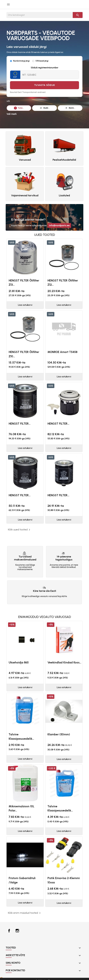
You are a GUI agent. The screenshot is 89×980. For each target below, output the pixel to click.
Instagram (17, 931)
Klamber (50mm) (59, 734)
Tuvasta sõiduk (45, 85)
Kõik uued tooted (20, 530)
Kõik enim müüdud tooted (25, 913)
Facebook (9, 931)
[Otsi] (40, 15)
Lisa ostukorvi (25, 305)
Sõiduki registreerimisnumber (44, 68)
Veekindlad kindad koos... (64, 662)
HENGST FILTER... (20, 424)
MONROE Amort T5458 (62, 352)
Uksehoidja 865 (19, 662)
